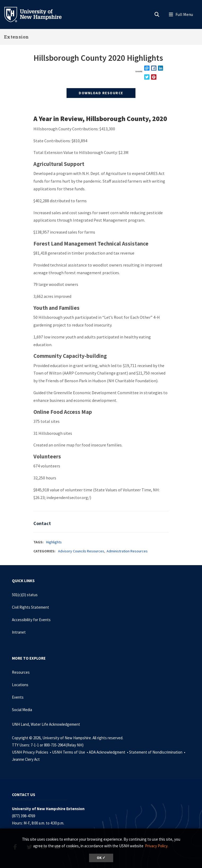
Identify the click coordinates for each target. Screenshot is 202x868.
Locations (20, 685)
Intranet (19, 632)
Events (18, 697)
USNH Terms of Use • (70, 752)
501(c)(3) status (25, 595)
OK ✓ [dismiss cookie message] (101, 858)
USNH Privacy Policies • (32, 752)
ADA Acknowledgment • (109, 752)
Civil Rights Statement (30, 607)
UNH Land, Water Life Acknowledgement (46, 724)
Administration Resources (127, 551)
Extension (16, 37)
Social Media (22, 710)
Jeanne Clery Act (26, 759)
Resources (21, 672)
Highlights (54, 542)
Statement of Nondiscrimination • (158, 752)
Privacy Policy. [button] (157, 846)
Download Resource (101, 93)
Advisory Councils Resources (81, 551)
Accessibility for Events (31, 620)
